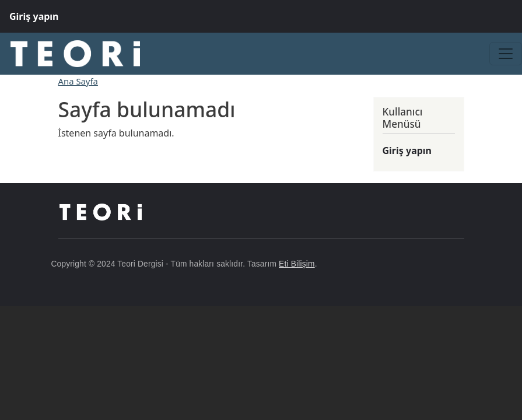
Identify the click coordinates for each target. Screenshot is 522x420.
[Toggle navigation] (506, 54)
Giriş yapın (34, 16)
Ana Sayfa (78, 81)
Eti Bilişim (297, 264)
